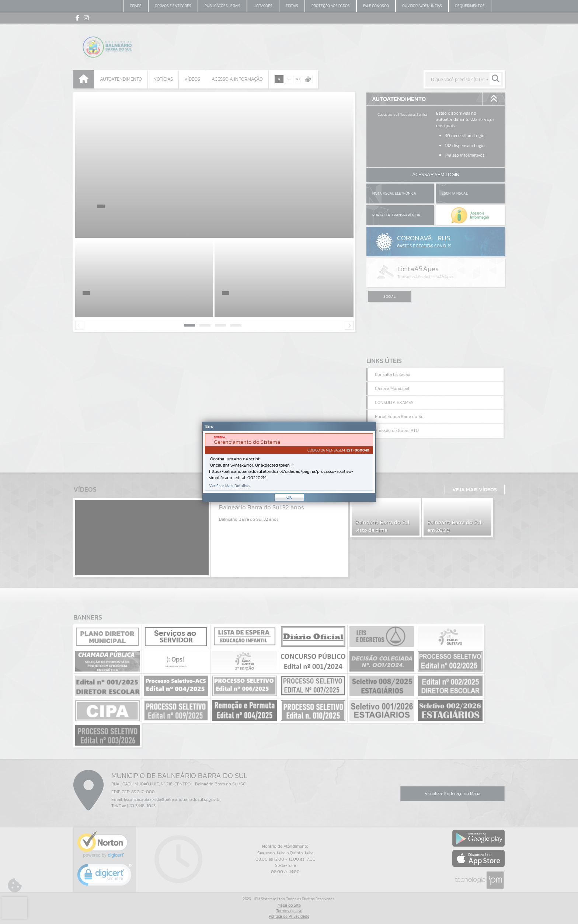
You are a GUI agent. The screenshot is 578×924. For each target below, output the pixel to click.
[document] (289, 462)
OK (289, 497)
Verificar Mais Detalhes (230, 486)
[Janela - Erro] (289, 462)
